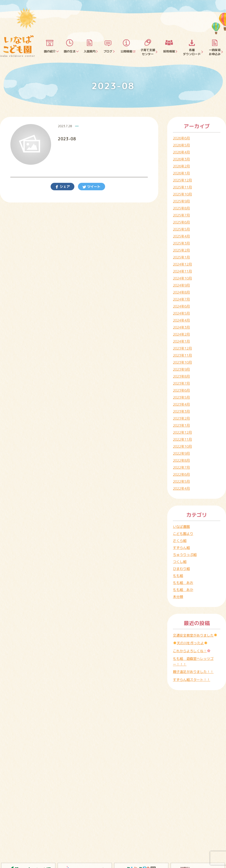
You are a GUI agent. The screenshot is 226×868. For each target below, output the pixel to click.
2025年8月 (181, 208)
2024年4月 (181, 320)
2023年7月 (181, 383)
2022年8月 (181, 460)
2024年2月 (181, 334)
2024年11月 (182, 271)
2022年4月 (181, 488)
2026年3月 (181, 159)
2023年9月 (181, 369)
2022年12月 (182, 432)
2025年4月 (181, 236)
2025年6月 (181, 222)
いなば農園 (181, 527)
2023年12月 (182, 348)
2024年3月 (181, 327)
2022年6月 (181, 474)
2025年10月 (182, 194)
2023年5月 (181, 397)
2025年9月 (181, 201)
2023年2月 (181, 418)
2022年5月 (181, 481)
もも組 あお (183, 583)
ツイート (93, 187)
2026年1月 (181, 173)
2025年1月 (181, 257)
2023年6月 (181, 390)
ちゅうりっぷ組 (185, 555)
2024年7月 (181, 299)
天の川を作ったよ (190, 643)
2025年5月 (181, 229)
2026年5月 (181, 145)
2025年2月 (181, 250)
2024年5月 (181, 313)
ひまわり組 (181, 569)
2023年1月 (181, 425)
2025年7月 (181, 215)
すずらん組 (181, 548)
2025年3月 (181, 243)
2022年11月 (182, 439)
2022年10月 (182, 446)
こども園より (183, 534)
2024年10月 (182, 278)
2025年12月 (182, 180)
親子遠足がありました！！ (193, 672)
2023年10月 (182, 362)
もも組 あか (183, 590)
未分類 (178, 597)
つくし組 (180, 562)
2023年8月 (181, 376)
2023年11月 (182, 355)
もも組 (178, 576)
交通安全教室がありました (195, 635)
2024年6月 (181, 306)
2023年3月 (181, 411)
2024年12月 (182, 264)
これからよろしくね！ (192, 651)
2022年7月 (181, 467)
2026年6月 (181, 138)
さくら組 (180, 541)
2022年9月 (181, 453)
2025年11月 (182, 187)
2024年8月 (181, 292)
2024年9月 (181, 285)
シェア (64, 187)
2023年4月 (181, 404)
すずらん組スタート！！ (192, 680)
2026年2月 (181, 166)
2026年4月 (181, 152)
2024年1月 (181, 341)
